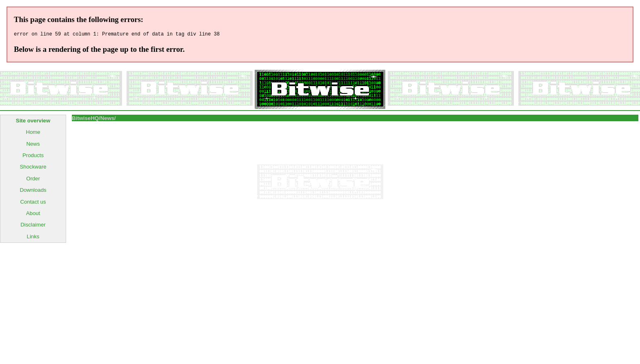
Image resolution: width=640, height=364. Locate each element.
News (33, 145)
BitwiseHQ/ (86, 119)
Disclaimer (33, 226)
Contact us (33, 203)
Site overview (33, 122)
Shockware (33, 168)
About (33, 214)
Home (33, 133)
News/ (108, 119)
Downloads (33, 191)
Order (33, 180)
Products (33, 156)
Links (33, 238)
